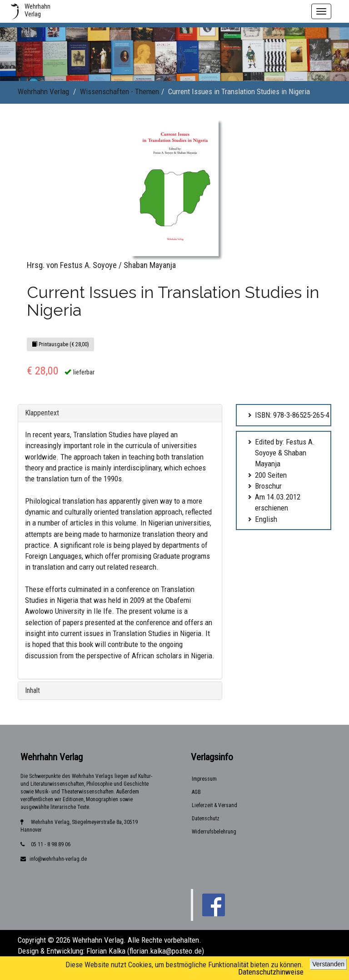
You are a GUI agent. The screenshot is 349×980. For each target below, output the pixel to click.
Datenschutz (206, 818)
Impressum (204, 779)
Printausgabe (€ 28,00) (60, 344)
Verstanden (328, 964)
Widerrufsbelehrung (214, 832)
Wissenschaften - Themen (120, 91)
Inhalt (32, 690)
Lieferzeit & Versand (214, 805)
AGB (196, 792)
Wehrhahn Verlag (43, 91)
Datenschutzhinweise (271, 972)
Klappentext (42, 413)
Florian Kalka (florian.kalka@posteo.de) (145, 951)
